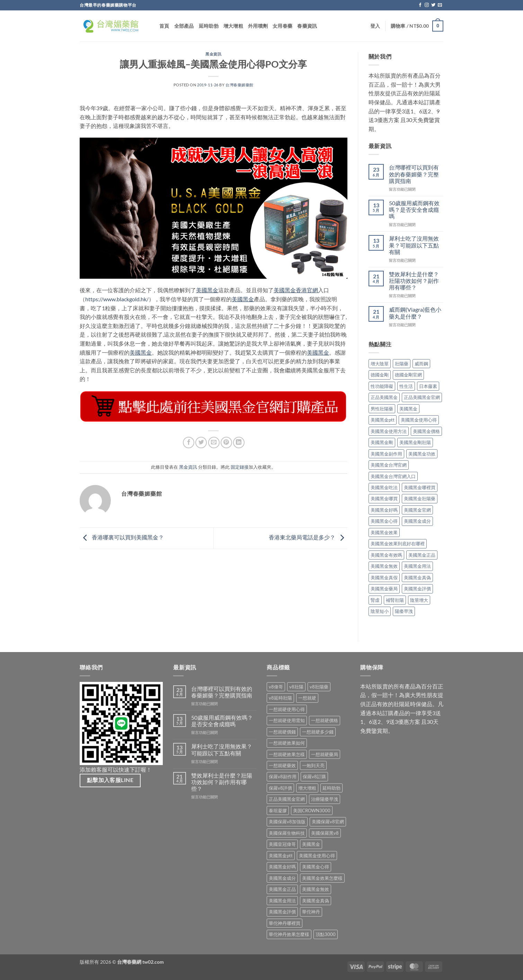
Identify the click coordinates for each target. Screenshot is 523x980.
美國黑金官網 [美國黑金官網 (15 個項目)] (417, 510)
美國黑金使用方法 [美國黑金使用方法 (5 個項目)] (389, 431)
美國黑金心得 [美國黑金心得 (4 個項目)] (384, 521)
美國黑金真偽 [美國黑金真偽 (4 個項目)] (417, 578)
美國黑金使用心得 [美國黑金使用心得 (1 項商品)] (317, 856)
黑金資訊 (213, 54)
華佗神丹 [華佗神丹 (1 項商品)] (311, 912)
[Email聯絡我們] (440, 5)
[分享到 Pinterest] (226, 443)
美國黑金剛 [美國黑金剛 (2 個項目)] (382, 442)
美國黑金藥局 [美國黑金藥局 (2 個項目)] (384, 589)
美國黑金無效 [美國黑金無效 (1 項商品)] (316, 889)
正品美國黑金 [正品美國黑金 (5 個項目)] (384, 397)
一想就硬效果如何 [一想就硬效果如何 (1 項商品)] (287, 743)
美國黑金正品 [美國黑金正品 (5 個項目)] (422, 555)
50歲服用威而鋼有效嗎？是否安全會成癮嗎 (414, 210)
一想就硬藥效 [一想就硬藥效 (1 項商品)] (282, 765)
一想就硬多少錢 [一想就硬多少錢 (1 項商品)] (318, 732)
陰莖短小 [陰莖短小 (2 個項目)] (380, 611)
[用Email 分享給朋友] (214, 443)
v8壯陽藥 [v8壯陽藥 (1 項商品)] (319, 687)
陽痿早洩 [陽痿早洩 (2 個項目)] (404, 611)
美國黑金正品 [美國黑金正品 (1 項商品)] (282, 889)
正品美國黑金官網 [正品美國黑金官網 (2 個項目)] (422, 397)
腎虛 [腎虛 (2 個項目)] (375, 600)
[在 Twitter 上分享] (201, 443)
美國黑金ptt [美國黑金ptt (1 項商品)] (281, 856)
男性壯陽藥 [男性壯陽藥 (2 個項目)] (382, 409)
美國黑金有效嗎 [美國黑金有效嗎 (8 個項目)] (386, 555)
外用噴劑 (258, 26)
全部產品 (184, 26)
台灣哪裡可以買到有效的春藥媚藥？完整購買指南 (414, 174)
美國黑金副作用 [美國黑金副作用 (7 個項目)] (386, 454)
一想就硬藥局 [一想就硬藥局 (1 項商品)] (325, 754)
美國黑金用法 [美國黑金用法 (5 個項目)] (417, 566)
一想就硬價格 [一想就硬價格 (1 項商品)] (325, 720)
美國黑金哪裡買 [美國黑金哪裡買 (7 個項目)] (420, 487)
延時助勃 (209, 26)
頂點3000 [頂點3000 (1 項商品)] (326, 934)
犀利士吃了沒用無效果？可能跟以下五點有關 (414, 245)
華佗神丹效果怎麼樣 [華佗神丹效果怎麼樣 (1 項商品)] (289, 934)
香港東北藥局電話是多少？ (308, 537)
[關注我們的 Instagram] (427, 5)
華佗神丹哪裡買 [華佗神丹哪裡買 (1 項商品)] (285, 923)
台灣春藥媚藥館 (240, 85)
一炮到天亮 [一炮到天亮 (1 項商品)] (313, 765)
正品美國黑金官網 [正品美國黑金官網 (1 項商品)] (287, 799)
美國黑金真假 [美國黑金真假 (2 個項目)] (384, 578)
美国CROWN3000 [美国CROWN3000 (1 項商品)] (312, 810)
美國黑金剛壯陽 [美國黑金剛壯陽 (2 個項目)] (415, 442)
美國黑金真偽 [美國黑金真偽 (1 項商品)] (316, 901)
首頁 (164, 26)
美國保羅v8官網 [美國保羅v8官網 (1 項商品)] (328, 822)
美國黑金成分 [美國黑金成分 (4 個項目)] (417, 521)
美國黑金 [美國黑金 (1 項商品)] (311, 844)
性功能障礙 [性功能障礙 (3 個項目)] (382, 386)
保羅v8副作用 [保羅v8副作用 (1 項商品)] (283, 777)
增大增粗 (233, 26)
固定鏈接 (240, 467)
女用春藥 (282, 26)
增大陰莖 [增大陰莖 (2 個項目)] (380, 364)
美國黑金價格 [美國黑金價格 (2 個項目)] (426, 431)
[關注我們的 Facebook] (420, 5)
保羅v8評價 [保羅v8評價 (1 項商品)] (280, 788)
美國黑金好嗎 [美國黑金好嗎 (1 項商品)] (282, 867)
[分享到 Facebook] (189, 443)
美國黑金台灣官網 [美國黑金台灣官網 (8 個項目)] (389, 465)
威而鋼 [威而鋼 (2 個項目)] (421, 364)
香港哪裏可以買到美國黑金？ (122, 537)
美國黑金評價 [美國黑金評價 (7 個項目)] (417, 589)
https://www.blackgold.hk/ (117, 299)
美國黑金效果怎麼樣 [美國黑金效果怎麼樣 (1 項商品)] (322, 878)
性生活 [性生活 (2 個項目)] (406, 386)
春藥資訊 (307, 26)
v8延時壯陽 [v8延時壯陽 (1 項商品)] (280, 698)
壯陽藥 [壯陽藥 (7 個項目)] (402, 364)
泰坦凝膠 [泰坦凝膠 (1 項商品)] (278, 810)
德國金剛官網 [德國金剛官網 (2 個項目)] (408, 375)
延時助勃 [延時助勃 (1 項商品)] (331, 788)
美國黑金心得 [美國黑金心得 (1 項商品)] (316, 867)
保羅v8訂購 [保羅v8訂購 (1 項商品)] (314, 777)
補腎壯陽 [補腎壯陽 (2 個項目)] (395, 600)
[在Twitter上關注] (433, 5)
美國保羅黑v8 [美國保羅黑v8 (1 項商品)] (325, 833)
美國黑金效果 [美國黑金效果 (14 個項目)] (384, 532)
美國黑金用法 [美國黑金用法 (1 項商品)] (282, 901)
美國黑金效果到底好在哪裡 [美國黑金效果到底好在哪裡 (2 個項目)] (398, 544)
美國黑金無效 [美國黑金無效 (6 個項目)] (384, 566)
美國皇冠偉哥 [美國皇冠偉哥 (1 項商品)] (282, 844)
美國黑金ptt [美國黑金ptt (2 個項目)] (383, 420)
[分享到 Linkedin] (239, 443)
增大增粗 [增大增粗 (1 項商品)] (307, 788)
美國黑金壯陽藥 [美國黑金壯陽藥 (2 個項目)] (420, 498)
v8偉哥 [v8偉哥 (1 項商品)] (276, 687)
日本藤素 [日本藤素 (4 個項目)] (428, 386)
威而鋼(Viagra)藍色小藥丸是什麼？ (415, 313)
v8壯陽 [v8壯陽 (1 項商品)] (296, 687)
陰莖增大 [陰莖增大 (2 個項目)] (419, 600)
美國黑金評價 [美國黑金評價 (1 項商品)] (282, 912)
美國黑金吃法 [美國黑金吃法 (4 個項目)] (384, 487)
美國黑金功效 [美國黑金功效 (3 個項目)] (422, 454)
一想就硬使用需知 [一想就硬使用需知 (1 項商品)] (287, 720)
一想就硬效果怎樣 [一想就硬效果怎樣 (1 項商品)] (287, 754)
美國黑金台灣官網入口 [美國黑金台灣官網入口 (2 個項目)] (393, 476)
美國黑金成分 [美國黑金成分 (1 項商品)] (282, 878)
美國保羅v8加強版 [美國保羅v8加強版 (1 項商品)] (287, 822)
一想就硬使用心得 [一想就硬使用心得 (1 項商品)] (287, 709)
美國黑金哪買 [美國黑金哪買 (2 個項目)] (384, 498)
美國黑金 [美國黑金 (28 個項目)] (408, 409)
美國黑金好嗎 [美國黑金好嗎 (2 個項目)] (384, 510)
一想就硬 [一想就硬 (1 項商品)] (307, 698)
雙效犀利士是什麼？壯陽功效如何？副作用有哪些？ (414, 281)
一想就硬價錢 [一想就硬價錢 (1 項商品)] (282, 732)
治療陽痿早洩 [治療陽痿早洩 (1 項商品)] (325, 799)
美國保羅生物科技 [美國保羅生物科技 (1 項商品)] (287, 833)
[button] (375, 26)
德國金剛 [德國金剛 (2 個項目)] (380, 375)
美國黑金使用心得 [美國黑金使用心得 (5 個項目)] (419, 420)
